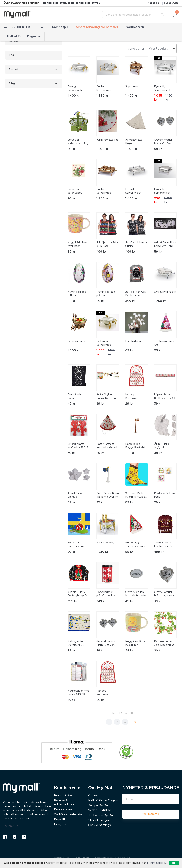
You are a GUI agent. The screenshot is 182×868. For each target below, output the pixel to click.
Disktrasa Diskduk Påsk (165, 495)
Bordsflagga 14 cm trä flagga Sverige (107, 495)
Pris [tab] (11, 55)
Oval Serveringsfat (165, 292)
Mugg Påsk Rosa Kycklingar (78, 244)
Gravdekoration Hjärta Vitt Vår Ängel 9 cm (163, 142)
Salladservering (77, 341)
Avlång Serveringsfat (76, 88)
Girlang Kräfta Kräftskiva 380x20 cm (79, 446)
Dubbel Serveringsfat (104, 88)
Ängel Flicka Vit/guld (162, 446)
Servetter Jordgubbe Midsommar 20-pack (77, 191)
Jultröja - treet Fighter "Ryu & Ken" (163, 545)
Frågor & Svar (64, 796)
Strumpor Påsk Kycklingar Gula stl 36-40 (136, 496)
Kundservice (171, 3)
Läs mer (11, 826)
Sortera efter (136, 49)
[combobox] (134, 15)
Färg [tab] (12, 83)
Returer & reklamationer (64, 803)
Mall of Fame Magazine (24, 36)
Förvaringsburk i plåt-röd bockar (106, 594)
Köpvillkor (61, 819)
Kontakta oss (63, 810)
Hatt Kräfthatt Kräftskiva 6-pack (107, 446)
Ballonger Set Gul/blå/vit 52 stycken (76, 644)
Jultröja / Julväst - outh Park (107, 244)
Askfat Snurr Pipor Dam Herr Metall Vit (165, 245)
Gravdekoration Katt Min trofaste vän (136, 594)
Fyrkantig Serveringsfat (162, 88)
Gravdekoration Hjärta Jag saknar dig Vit (164, 594)
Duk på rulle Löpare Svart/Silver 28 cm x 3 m (79, 397)
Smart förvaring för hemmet (97, 27)
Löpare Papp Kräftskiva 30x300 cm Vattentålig (165, 397)
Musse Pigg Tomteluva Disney (136, 545)
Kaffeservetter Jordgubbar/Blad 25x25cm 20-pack (165, 644)
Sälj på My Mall (99, 806)
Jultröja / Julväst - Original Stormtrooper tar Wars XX (136, 245)
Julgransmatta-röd (107, 140)
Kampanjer (60, 27)
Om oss (93, 796)
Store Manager (99, 820)
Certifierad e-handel (68, 815)
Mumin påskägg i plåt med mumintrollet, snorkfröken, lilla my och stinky (106, 294)
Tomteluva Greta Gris (164, 343)
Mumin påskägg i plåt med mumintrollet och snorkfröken (78, 294)
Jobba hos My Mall (101, 816)
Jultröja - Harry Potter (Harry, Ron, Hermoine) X (79, 594)
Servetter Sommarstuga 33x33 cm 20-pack (79, 545)
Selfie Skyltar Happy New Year (106, 396)
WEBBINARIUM (99, 811)
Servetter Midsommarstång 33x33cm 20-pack (78, 142)
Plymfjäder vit (134, 341)
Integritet (61, 824)
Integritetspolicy (156, 863)
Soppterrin (132, 87)
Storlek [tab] (14, 69)
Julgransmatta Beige (134, 142)
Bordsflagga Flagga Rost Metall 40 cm (137, 446)
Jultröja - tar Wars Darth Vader (136, 294)
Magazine (153, 3)
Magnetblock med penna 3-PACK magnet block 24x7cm (78, 693)
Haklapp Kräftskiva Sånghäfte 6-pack (136, 397)
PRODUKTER (24, 27)
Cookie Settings (99, 825)
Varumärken (135, 27)
